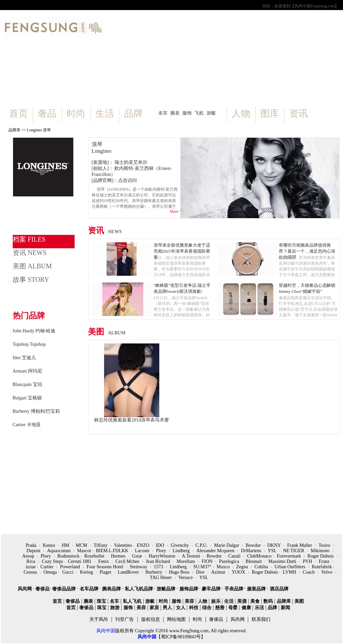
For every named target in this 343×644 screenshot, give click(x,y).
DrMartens (252, 551)
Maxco (224, 567)
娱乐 (216, 601)
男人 (167, 608)
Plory (162, 551)
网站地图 (176, 619)
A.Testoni (191, 556)
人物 (241, 113)
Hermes (119, 556)
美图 (107, 332)
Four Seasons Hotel (106, 567)
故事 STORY (31, 279)
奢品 (47, 113)
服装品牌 (257, 589)
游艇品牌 (167, 589)
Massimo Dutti (283, 561)
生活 (105, 113)
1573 (159, 567)
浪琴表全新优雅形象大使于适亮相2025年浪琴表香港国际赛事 (182, 251)
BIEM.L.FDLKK (113, 551)
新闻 (285, 608)
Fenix (104, 561)
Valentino (124, 545)
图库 (270, 113)
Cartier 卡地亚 (27, 425)
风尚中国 (106, 631)
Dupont (34, 551)
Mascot (85, 551)
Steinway (139, 567)
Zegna (243, 567)
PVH (308, 561)
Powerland (70, 567)
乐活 (259, 608)
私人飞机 (132, 601)
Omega (50, 572)
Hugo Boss (180, 572)
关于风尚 (99, 619)
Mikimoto (321, 551)
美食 (255, 601)
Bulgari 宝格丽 (27, 398)
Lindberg (182, 551)
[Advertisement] (222, 60)
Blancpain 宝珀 (27, 384)
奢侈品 (42, 589)
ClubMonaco (259, 556)
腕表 (175, 113)
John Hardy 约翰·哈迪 (34, 331)
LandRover (129, 572)
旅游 (115, 608)
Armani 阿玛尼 (27, 371)
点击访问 (127, 180)
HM (66, 545)
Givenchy (180, 545)
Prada (32, 545)
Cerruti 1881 (80, 561)
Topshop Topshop (29, 344)
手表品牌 (235, 589)
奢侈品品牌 (65, 589)
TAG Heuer (161, 577)
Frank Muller (300, 545)
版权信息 (151, 619)
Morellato (187, 561)
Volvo (327, 572)
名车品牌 (90, 589)
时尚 (76, 113)
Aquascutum (59, 551)
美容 (189, 601)
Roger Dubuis (321, 556)
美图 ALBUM (32, 266)
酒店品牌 (279, 589)
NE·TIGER (294, 551)
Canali (235, 556)
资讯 (298, 113)
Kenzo (50, 545)
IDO (161, 545)
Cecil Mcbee (128, 561)
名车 (163, 113)
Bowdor (254, 545)
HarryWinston (162, 556)
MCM (82, 545)
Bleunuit (254, 561)
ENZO (144, 545)
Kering (87, 572)
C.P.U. (202, 545)
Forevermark (289, 556)
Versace (186, 577)
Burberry (154, 572)
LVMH (290, 572)
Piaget (106, 572)
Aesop (29, 556)
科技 (194, 608)
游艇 (211, 113)
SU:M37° (202, 567)
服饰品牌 (189, 589)
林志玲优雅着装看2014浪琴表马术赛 (132, 420)
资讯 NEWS (30, 253)
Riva (31, 561)
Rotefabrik (322, 567)
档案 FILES (29, 239)
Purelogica (230, 561)
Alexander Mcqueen (216, 551)
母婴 (233, 608)
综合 (207, 608)
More (174, 211)
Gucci (68, 572)
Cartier (48, 567)
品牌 (134, 113)
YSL (273, 551)
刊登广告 (124, 619)
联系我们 (261, 619)
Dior (201, 572)
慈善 (220, 608)
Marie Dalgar (227, 545)
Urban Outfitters (290, 567)
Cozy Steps (53, 561)
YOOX (239, 572)
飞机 (199, 113)
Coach (309, 572)
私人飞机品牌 (140, 589)
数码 (268, 601)
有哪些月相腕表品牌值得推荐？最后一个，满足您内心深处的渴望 (307, 251)
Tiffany (101, 545)
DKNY (275, 545)
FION (208, 561)
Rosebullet (95, 556)
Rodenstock (69, 556)
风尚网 (25, 589)
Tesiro (325, 545)
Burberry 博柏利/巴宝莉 (36, 411)
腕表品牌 (112, 589)
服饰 (187, 113)
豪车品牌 (212, 589)
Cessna (31, 572)
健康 (246, 608)
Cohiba (262, 567)
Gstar (138, 556)
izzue (31, 567)
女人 (181, 608)
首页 (18, 113)
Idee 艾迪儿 (24, 358)
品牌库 (14, 130)
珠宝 (101, 601)
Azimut (219, 572)
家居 (154, 608)
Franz (324, 561)
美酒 (242, 601)
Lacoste (143, 551)
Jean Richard (159, 561)
